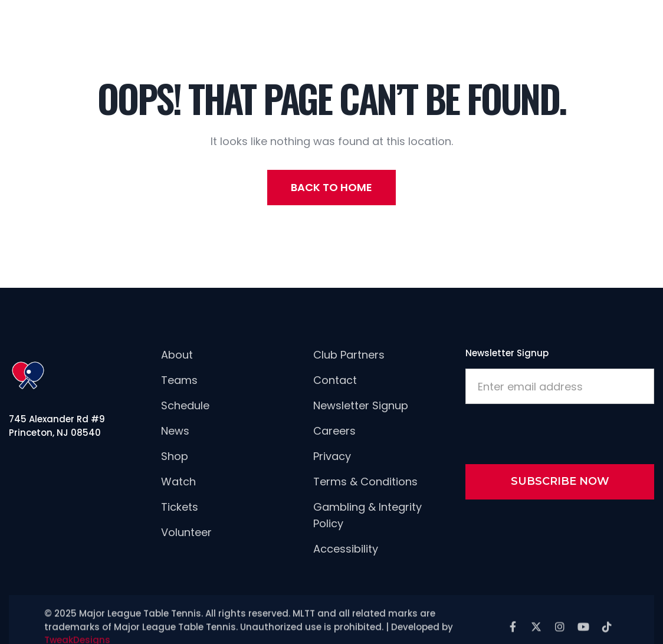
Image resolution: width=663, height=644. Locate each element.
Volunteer (186, 532)
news (175, 431)
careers (334, 431)
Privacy (332, 456)
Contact (335, 380)
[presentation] (555, 432)
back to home (331, 187)
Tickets (180, 507)
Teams (179, 380)
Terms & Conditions (365, 482)
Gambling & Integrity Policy (367, 515)
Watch (178, 482)
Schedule (185, 405)
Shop (175, 456)
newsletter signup (361, 405)
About (177, 355)
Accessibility (346, 549)
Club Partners (349, 355)
